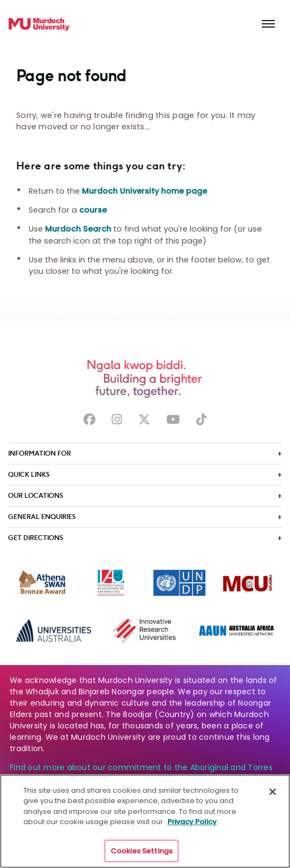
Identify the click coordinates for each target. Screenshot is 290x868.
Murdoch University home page (144, 191)
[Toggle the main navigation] (268, 24)
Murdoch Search (78, 229)
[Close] (273, 797)
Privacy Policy (192, 827)
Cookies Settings (141, 856)
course (93, 210)
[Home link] (39, 24)
